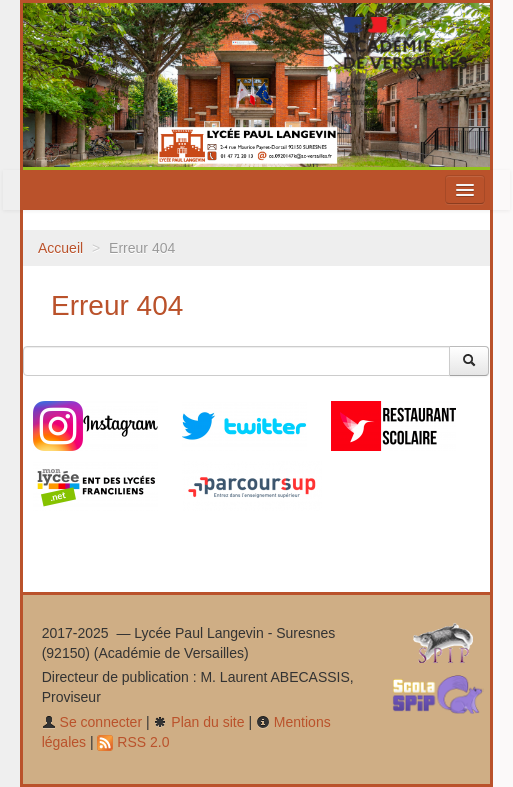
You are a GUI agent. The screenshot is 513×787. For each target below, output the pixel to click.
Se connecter (92, 722)
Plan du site (198, 722)
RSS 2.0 (133, 742)
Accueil (60, 248)
